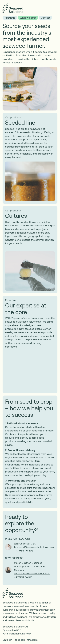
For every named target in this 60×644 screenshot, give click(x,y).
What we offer (28, 18)
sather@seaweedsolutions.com (32, 573)
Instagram (32, 640)
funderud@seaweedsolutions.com (34, 547)
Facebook (19, 640)
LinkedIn (7, 640)
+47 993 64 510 (23, 577)
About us (10, 18)
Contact (45, 18)
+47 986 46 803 (24, 550)
